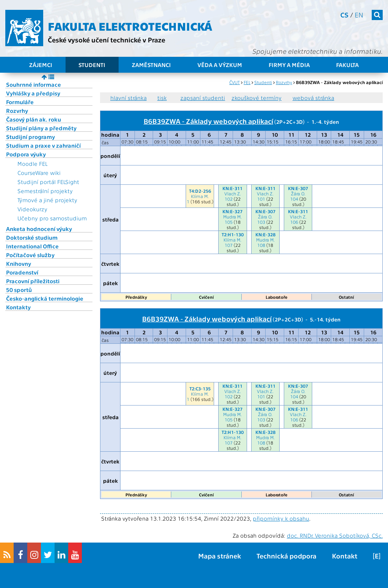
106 (294, 222)
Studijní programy (31, 137)
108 (261, 245)
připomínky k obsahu (281, 518)
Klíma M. (200, 196)
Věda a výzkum (220, 65)
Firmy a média (289, 65)
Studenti (92, 65)
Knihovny (19, 264)
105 (229, 222)
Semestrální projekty (45, 191)
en (359, 15)
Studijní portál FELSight (48, 182)
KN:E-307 (298, 188)
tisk (162, 98)
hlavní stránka (128, 98)
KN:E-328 (265, 234)
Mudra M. (232, 217)
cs (344, 15)
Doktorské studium (32, 237)
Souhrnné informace (34, 84)
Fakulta (347, 65)
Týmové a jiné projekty (47, 200)
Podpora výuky (26, 154)
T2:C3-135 (200, 388)
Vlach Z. (233, 193)
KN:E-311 (232, 188)
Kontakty (18, 307)
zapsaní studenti (203, 98)
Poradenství (22, 272)
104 (294, 199)
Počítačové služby (30, 255)
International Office (32, 246)
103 (261, 222)
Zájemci (41, 65)
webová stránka (313, 98)
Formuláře (20, 102)
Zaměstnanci (151, 65)
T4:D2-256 (200, 191)
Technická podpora (286, 556)
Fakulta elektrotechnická (130, 26)
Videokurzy (32, 209)
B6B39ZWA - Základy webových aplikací (208, 121)
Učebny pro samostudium (52, 218)
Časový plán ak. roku (34, 119)
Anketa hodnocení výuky (39, 229)
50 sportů (19, 290)
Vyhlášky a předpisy (33, 93)
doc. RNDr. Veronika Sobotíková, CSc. (335, 535)
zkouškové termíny (257, 98)
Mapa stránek (220, 556)
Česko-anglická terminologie (45, 298)
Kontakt (345, 556)
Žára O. (298, 193)
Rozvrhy (17, 111)
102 (229, 199)
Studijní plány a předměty (41, 128)
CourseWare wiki (39, 173)
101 (261, 199)
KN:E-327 (232, 211)
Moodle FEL (32, 164)
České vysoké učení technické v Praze (106, 40)
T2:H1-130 (233, 234)
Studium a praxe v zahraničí (43, 145)
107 (229, 245)
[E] (377, 556)
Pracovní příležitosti (33, 281)
